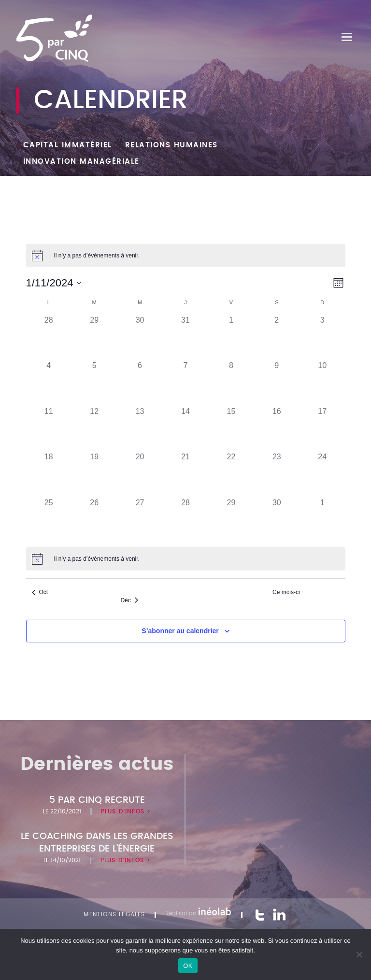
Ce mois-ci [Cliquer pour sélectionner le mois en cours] (286, 592)
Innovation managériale (81, 162)
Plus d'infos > (126, 811)
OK (188, 966)
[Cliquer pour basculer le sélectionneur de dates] (54, 283)
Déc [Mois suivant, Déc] (129, 600)
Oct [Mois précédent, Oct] (40, 592)
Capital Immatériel (68, 145)
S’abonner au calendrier (180, 631)
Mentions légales (114, 914)
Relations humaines (171, 145)
